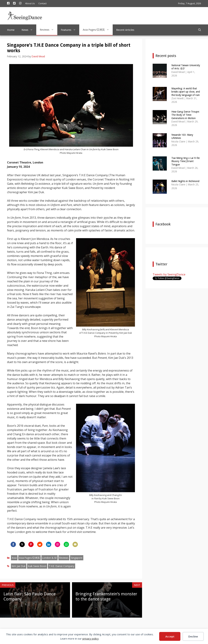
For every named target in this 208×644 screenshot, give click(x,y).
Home (11, 30)
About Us (30, 3)
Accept (170, 636)
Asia (14, 558)
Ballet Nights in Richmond (185, 181)
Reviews (49, 30)
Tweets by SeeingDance (169, 274)
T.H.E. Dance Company (62, 566)
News (29, 30)
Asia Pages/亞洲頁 (98, 30)
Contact (42, 3)
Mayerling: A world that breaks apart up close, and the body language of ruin (186, 92)
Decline (193, 636)
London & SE (50, 558)
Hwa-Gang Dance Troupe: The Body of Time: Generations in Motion (185, 115)
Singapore (77, 558)
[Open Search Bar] (200, 30)
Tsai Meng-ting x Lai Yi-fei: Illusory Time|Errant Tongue (186, 161)
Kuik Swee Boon (37, 566)
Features (70, 30)
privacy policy (91, 639)
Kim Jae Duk (19, 566)
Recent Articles (125, 30)
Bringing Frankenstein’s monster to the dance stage (106, 596)
